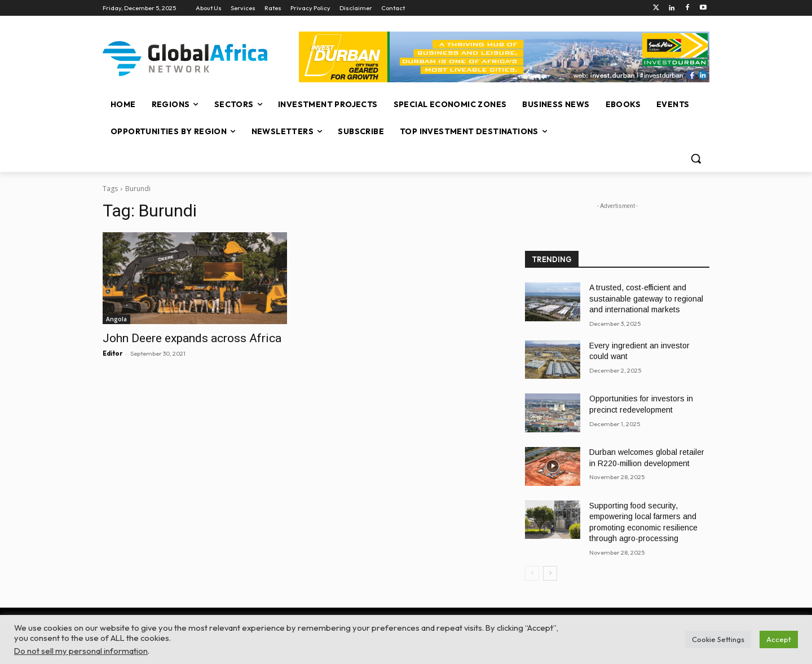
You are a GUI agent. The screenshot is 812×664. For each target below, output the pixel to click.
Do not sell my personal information (81, 651)
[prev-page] (532, 573)
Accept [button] (779, 639)
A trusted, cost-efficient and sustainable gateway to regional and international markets (646, 298)
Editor (112, 353)
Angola (116, 319)
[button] (696, 158)
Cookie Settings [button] (718, 639)
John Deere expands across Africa (192, 338)
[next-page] (550, 573)
